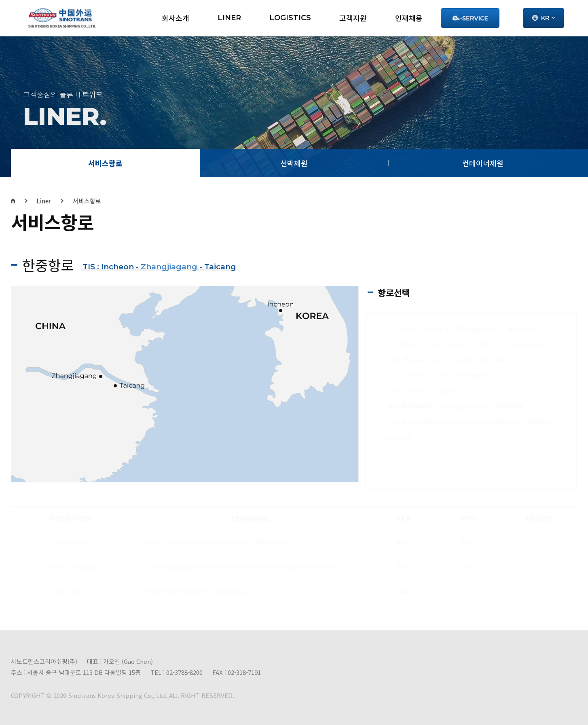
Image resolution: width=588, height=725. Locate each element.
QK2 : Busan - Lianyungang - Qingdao (446, 360)
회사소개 (176, 18)
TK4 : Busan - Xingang (421, 391)
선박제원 (294, 163)
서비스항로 (105, 163)
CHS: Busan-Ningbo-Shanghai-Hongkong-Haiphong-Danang (471, 429)
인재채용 (409, 18)
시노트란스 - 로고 (62, 18)
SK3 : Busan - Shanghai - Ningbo (437, 375)
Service (470, 18)
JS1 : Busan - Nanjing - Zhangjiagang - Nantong (461, 329)
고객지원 (353, 18)
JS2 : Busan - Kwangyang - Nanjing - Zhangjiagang (467, 344)
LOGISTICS (290, 18)
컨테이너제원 (483, 163)
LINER (229, 18)
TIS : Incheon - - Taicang (454, 406)
